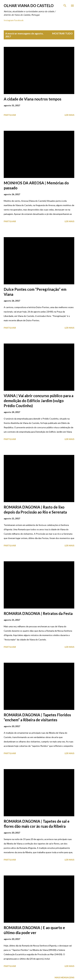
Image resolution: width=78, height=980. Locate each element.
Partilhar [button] (10, 115)
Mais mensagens (64, 977)
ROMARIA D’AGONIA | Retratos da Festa (38, 613)
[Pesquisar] (65, 6)
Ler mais (69, 115)
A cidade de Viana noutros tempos (33, 99)
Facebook (19, 20)
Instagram (9, 20)
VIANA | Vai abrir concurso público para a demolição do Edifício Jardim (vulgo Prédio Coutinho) (39, 401)
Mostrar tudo (62, 33)
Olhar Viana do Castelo (29, 6)
